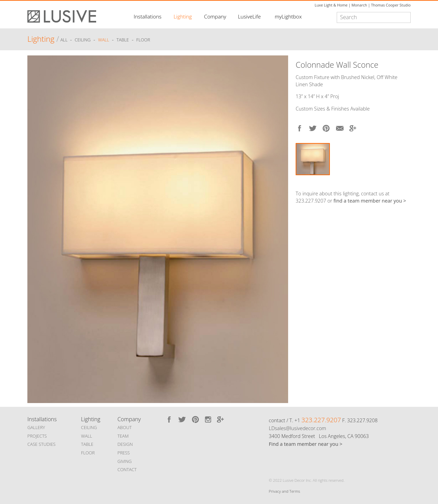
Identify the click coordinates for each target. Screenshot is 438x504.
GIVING (125, 461)
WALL (87, 436)
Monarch (359, 5)
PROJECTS (37, 436)
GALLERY (36, 427)
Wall (103, 40)
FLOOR (88, 453)
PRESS (124, 453)
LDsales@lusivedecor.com (298, 428)
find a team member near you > (370, 201)
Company (215, 16)
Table (123, 40)
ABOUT (124, 427)
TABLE (87, 444)
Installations (148, 16)
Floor (143, 40)
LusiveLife (249, 16)
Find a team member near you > (306, 444)
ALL (64, 40)
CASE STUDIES (41, 444)
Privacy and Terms (285, 491)
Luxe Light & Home (331, 5)
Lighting (183, 16)
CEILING (89, 427)
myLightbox (288, 16)
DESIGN (125, 444)
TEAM (123, 436)
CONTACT (127, 469)
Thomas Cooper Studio (391, 5)
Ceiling (83, 40)
